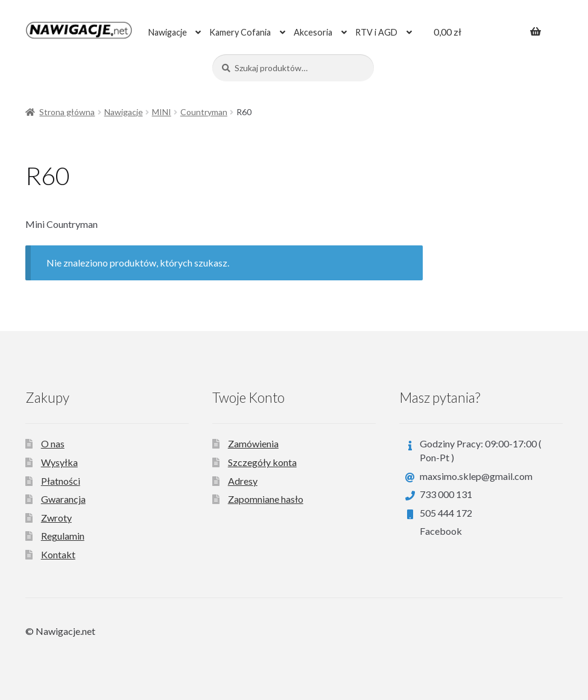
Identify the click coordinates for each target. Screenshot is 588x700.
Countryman (204, 112)
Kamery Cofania (240, 32)
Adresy (243, 481)
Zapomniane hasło (266, 499)
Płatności (61, 481)
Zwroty (56, 518)
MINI (162, 112)
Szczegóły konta (262, 462)
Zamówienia (253, 443)
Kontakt (58, 554)
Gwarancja (63, 499)
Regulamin (63, 536)
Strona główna (67, 112)
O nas (53, 443)
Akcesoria (313, 32)
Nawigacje (168, 32)
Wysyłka (59, 462)
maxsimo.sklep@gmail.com (476, 476)
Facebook (441, 531)
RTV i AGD (376, 32)
